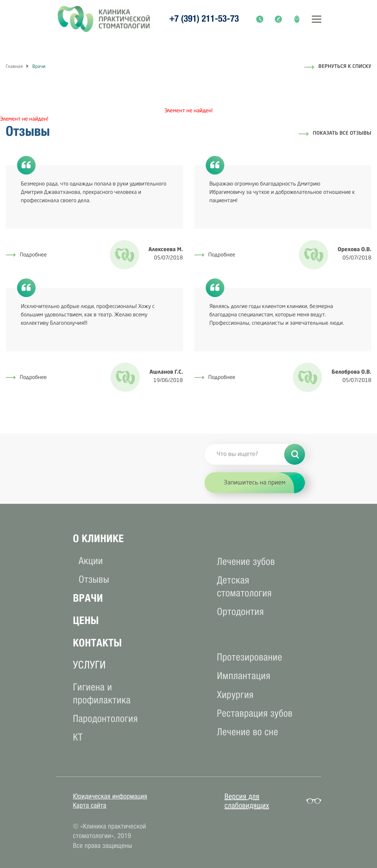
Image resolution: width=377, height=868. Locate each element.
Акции (91, 561)
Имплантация (244, 676)
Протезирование (250, 657)
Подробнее (26, 255)
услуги (90, 665)
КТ (78, 737)
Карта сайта (90, 805)
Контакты (98, 643)
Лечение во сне (248, 732)
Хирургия (235, 695)
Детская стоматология (245, 587)
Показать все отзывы (342, 134)
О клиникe (99, 539)
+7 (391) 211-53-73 (204, 19)
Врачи (88, 598)
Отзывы (94, 579)
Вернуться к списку (345, 67)
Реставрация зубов (255, 713)
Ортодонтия (241, 612)
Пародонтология (106, 719)
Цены (86, 620)
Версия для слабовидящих (247, 801)
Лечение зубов (246, 562)
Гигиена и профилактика (102, 694)
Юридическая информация (110, 796)
